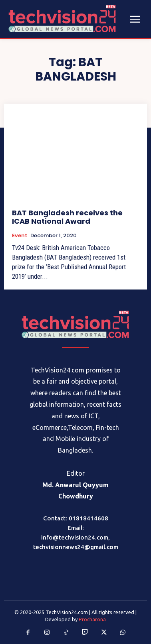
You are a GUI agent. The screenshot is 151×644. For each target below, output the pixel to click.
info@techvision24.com (75, 537)
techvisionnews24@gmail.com (76, 547)
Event (20, 236)
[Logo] (75, 324)
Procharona (92, 619)
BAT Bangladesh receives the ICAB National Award (67, 217)
